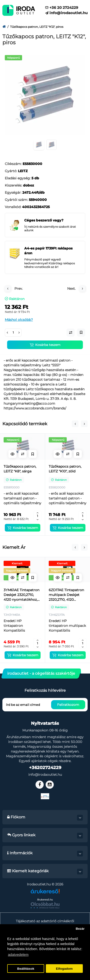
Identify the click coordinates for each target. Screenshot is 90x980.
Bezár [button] (80, 929)
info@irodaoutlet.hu (66, 13)
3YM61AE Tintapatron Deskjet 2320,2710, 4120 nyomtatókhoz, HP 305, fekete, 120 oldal (21, 595)
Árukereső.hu (45, 900)
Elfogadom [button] (64, 969)
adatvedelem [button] (18, 955)
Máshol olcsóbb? (19, 320)
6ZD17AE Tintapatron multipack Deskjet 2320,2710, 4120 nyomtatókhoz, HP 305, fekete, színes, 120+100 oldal (66, 595)
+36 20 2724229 (62, 8)
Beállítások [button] (26, 969)
